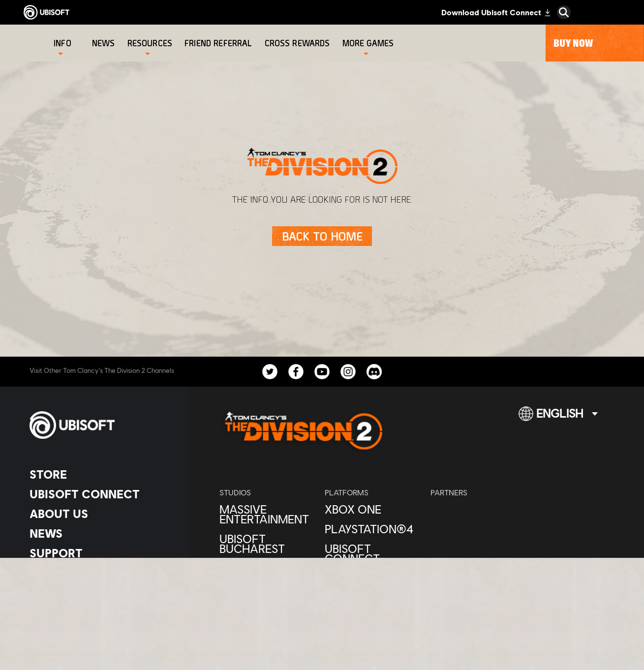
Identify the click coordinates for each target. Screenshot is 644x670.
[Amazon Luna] (372, 578)
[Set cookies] (54, 632)
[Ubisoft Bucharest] (267, 544)
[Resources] (150, 43)
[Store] (101, 474)
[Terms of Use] (101, 604)
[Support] (101, 553)
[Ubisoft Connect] (101, 494)
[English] (558, 418)
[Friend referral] (219, 43)
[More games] (368, 43)
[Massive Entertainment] (267, 514)
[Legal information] (101, 618)
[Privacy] (101, 590)
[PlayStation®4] (372, 529)
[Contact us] (101, 577)
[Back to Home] (322, 236)
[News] (105, 43)
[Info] (62, 43)
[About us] (101, 514)
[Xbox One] (372, 509)
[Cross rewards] (299, 43)
